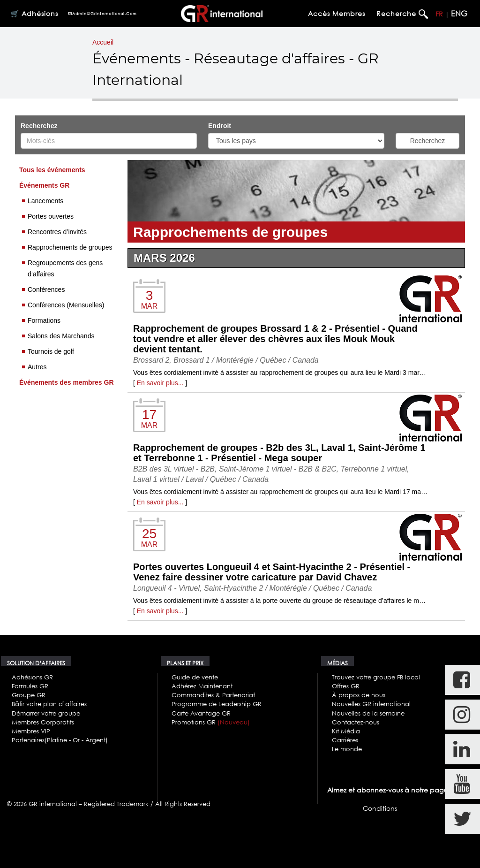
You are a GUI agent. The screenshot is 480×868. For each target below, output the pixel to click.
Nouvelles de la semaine (368, 713)
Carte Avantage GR (201, 713)
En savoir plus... (160, 383)
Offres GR (346, 686)
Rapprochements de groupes (70, 247)
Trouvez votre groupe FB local (376, 677)
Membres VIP (31, 731)
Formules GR (30, 686)
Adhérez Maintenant (202, 686)
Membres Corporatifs (43, 722)
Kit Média (346, 731)
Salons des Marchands (61, 336)
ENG (459, 14)
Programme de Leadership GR (217, 704)
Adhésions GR (32, 677)
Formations (44, 320)
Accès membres (337, 13)
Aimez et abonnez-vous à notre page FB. (393, 790)
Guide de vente (195, 677)
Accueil (103, 42)
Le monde (347, 749)
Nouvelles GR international (371, 704)
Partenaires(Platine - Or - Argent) (60, 740)
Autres (37, 367)
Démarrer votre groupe (46, 713)
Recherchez (39, 126)
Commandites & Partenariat (213, 695)
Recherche (397, 13)
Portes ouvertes (51, 216)
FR (439, 14)
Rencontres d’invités (57, 232)
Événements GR (44, 185)
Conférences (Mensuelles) (66, 305)
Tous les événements (52, 170)
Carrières (345, 740)
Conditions (380, 808)
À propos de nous (359, 695)
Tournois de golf (51, 351)
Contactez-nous (356, 722)
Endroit (221, 126)
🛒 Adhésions (34, 13)
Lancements (45, 201)
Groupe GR (29, 695)
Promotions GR (211, 722)
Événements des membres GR (67, 382)
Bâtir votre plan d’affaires (49, 704)
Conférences (46, 289)
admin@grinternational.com (102, 14)
